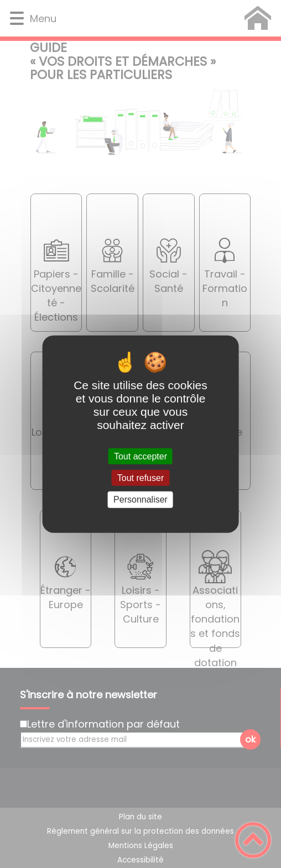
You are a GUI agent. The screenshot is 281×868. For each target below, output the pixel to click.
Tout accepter (140, 456)
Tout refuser (140, 478)
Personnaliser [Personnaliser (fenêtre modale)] (140, 500)
